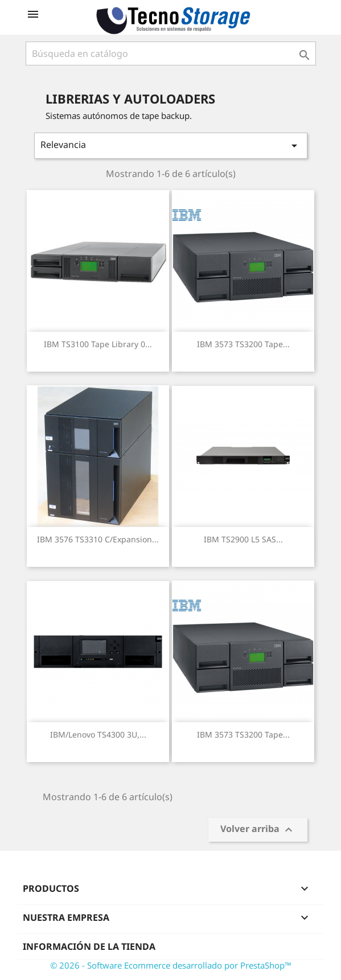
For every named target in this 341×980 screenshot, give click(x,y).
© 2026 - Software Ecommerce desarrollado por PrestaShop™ (171, 965)
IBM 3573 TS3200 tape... (243, 344)
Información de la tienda (89, 946)
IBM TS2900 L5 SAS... (243, 539)
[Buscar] (171, 53)
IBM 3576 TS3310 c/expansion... (98, 539)
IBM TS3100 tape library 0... (98, 344)
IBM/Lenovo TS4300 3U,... (98, 734)
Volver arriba (258, 830)
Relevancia (171, 145)
